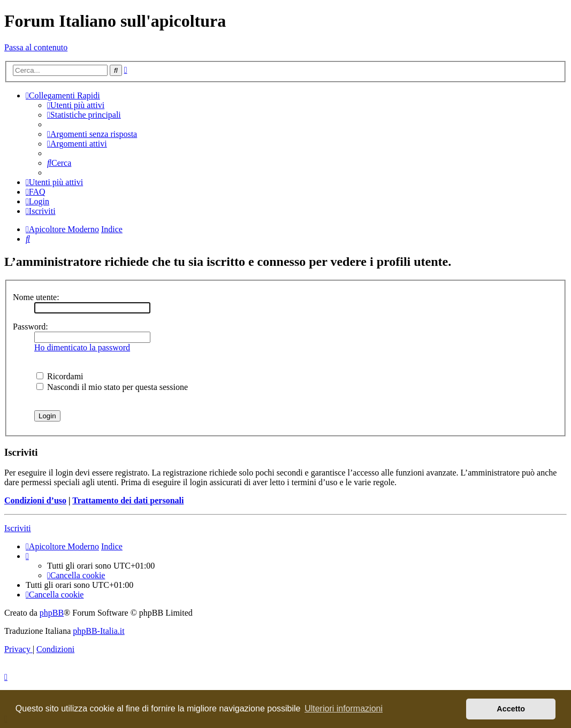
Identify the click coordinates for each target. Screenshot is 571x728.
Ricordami (60, 376)
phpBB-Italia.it (98, 631)
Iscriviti (18, 528)
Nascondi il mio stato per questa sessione (112, 387)
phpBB (52, 613)
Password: (31, 327)
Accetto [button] (511, 709)
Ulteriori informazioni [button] (344, 708)
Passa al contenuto (36, 47)
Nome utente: (36, 297)
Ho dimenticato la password (82, 347)
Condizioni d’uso (35, 500)
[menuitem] (76, 105)
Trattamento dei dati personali (128, 500)
